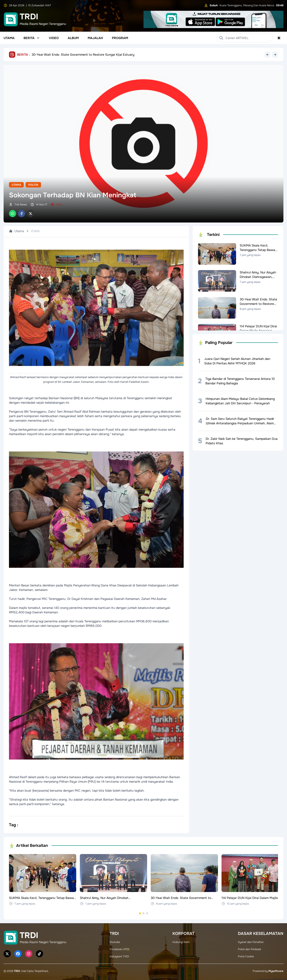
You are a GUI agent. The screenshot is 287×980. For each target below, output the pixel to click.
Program (120, 38)
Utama (9, 38)
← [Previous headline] (267, 55)
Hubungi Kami (181, 942)
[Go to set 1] (140, 913)
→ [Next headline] (275, 55)
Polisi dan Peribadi (249, 949)
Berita (32, 38)
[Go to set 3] (147, 913)
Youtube (115, 942)
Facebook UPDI (119, 949)
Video (54, 38)
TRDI (17, 971)
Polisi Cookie (246, 956)
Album (73, 38)
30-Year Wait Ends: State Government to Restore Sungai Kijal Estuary (83, 55)
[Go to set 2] (143, 913)
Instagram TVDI (119, 956)
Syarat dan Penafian (251, 942)
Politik (33, 185)
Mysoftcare (276, 971)
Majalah (95, 38)
